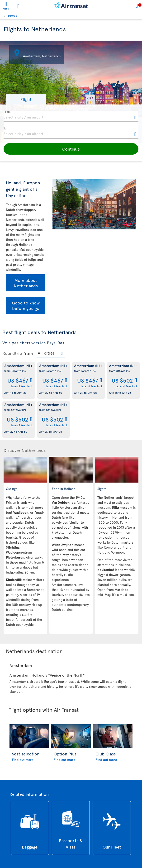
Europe (12, 15)
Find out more (23, 760)
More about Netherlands (26, 283)
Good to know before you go (26, 305)
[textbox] (71, 116)
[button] (26, 99)
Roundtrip (12, 353)
